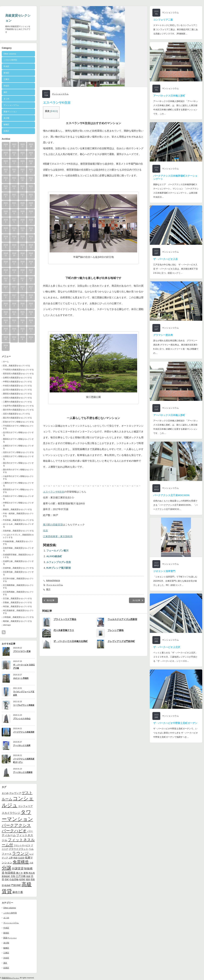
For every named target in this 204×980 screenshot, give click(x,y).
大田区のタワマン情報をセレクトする (18, 458)
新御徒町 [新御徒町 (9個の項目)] (6, 876)
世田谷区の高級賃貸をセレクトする (18, 374)
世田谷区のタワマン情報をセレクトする (18, 491)
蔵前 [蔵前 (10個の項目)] (28, 879)
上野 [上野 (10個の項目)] (11, 858)
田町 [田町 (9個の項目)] (7, 879)
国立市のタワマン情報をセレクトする (18, 464)
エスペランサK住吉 (54, 492)
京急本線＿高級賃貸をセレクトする (18, 531)
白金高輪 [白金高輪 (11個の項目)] (14, 879)
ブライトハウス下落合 (65, 619)
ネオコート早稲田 (21, 678)
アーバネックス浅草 (22, 745)
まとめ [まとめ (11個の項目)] (5, 793)
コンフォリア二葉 (163, 20)
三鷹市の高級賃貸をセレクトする (17, 402)
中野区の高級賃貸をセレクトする (17, 382)
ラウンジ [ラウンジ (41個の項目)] (20, 853)
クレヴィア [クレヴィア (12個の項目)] (15, 793)
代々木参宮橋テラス (64, 630)
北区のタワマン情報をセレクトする (18, 452)
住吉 (45, 530)
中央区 (6, 66)
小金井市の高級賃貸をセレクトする (18, 406)
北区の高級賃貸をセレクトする (16, 414)
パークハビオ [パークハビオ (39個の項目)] (14, 831)
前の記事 (51, 600)
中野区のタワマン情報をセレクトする (18, 504)
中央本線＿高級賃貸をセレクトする (18, 520)
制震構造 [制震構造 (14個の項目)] (10, 873)
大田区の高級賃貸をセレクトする (17, 398)
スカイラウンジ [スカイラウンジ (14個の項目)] (11, 813)
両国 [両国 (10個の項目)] (15, 858)
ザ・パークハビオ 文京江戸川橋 (24, 666)
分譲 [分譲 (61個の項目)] (6, 868)
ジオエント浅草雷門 (164, 571)
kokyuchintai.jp (53, 580)
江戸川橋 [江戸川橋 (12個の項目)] (21, 876)
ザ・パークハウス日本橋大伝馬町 (71, 641)
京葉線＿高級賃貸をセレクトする (17, 602)
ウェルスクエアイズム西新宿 (122, 619)
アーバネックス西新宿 (23, 772)
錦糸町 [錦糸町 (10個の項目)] (8, 885)
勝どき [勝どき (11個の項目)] (20, 873)
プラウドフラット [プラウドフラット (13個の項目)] (18, 849)
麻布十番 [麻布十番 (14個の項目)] (18, 892)
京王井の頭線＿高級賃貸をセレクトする (18, 580)
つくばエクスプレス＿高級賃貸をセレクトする (18, 536)
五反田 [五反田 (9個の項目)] (21, 858)
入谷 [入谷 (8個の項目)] (31, 863)
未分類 (6, 118)
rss (4, 632)
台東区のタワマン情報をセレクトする (18, 447)
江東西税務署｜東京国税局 (58, 536)
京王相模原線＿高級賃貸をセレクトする (18, 586)
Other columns (10, 54)
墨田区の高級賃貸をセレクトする (17, 394)
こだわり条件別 (10, 60)
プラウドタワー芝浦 (22, 651)
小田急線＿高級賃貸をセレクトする (18, 617)
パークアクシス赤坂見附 (24, 732)
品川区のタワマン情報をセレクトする (18, 434)
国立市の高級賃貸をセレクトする (17, 418)
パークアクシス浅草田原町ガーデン (24, 760)
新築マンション (10, 112)
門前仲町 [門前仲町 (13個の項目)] (16, 885)
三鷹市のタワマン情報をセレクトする (18, 484)
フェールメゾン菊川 (57, 551)
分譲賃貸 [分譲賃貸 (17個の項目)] (18, 868)
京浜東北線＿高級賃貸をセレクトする (18, 573)
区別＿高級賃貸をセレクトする (16, 366)
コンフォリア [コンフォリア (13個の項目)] (25, 806)
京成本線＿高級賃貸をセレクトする (18, 568)
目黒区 (6, 131)
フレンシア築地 (116, 630)
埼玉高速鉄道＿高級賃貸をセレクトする (18, 612)
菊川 (48, 589)
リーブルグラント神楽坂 (24, 705)
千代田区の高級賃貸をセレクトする (18, 370)
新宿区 (6, 73)
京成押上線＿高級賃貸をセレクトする (18, 563)
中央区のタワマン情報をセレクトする (18, 497)
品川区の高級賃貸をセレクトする (17, 390)
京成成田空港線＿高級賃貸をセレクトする (18, 556)
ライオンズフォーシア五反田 (24, 693)
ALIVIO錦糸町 (54, 556)
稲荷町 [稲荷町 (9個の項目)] (22, 879)
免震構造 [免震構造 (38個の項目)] (21, 862)
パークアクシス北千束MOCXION (171, 495)
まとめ (6, 99)
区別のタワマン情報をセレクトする (18, 422)
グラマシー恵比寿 (163, 335)
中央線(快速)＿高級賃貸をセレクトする (18, 543)
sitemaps (7, 625)
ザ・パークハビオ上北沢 (167, 647)
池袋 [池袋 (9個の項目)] (28, 876)
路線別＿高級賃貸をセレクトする (17, 509)
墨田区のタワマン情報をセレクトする (18, 440)
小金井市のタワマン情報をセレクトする (18, 478)
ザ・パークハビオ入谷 (166, 259)
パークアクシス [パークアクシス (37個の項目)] (16, 825)
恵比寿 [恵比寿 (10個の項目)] (32, 873)
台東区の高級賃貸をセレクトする (17, 378)
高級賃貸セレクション (10, 978)
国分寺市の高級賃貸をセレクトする (18, 410)
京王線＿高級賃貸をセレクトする (17, 598)
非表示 (54, 111)
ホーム (6, 362)
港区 (5, 92)
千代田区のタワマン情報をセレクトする (18, 427)
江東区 (6, 79)
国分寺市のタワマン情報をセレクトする (18, 471)
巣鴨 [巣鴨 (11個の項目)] (26, 873)
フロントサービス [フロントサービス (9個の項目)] (22, 845)
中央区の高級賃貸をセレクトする (17, 386)
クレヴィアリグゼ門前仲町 (121, 641)
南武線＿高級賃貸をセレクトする (17, 621)
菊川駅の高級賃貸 (53, 525)
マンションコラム (11, 105)
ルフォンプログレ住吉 (59, 562)
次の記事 (136, 600)
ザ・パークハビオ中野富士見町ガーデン (175, 723)
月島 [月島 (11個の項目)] (13, 876)
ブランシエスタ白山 (22, 719)
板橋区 (6, 124)
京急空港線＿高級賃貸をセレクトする (18, 549)
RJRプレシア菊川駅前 (59, 568)
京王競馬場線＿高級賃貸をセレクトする (18, 593)
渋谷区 (6, 86)
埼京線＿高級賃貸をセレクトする (17, 606)
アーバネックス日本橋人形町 (169, 96)
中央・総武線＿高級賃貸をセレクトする (18, 515)
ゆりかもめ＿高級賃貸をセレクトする (18, 525)
